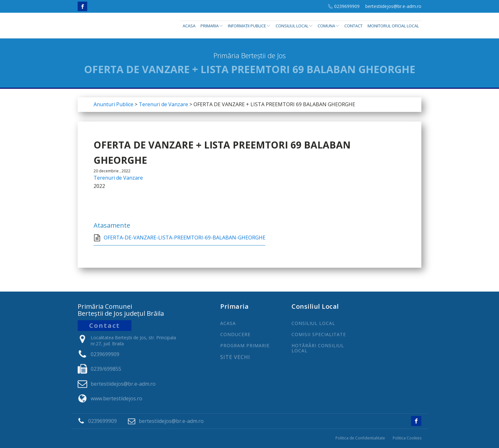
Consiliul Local (294, 26)
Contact (353, 26)
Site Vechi (235, 357)
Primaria (212, 26)
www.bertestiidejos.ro (116, 398)
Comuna (328, 26)
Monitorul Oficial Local (393, 26)
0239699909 (347, 6)
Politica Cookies (407, 438)
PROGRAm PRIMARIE (245, 345)
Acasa (189, 26)
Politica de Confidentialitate (360, 438)
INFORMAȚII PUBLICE (249, 26)
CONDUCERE (235, 334)
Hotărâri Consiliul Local (318, 348)
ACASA (228, 323)
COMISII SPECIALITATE (319, 334)
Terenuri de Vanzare (118, 178)
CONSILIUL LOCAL (313, 323)
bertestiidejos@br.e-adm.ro (393, 6)
